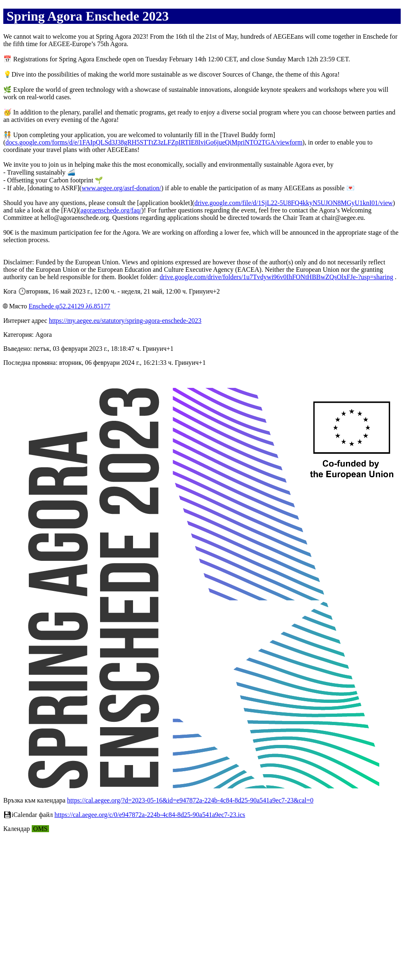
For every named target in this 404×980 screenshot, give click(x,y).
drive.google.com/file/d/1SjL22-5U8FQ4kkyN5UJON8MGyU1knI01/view (294, 203)
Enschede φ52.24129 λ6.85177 (69, 306)
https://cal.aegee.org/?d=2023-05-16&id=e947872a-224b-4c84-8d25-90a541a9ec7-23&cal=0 (190, 800)
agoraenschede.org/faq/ (111, 210)
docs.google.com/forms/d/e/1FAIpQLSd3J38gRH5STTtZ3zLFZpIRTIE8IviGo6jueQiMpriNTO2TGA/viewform (154, 142)
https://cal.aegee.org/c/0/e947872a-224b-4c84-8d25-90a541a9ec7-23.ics (150, 815)
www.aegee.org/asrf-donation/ (121, 188)
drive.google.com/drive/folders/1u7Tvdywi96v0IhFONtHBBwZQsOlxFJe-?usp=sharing (276, 277)
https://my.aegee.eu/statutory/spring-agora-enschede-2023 (125, 321)
